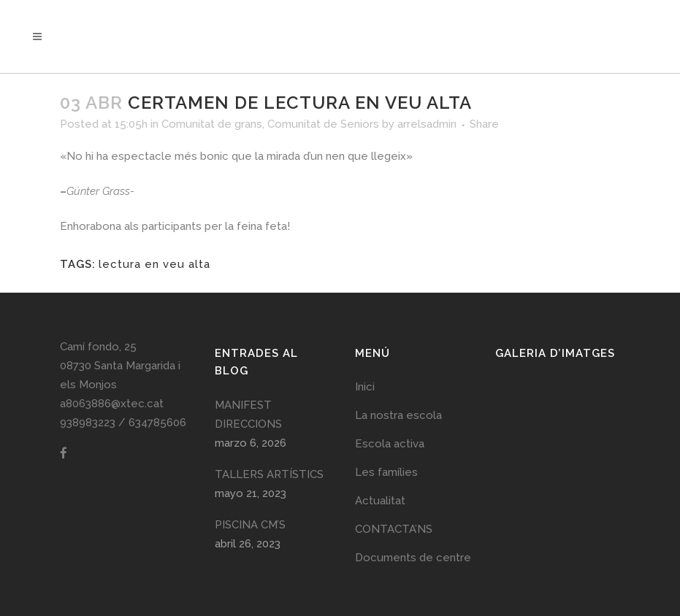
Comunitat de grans (212, 124)
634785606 (157, 423)
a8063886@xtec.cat (112, 404)
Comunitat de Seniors (323, 124)
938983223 (88, 423)
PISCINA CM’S (250, 525)
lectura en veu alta (154, 264)
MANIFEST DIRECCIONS (248, 415)
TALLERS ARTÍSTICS (269, 474)
